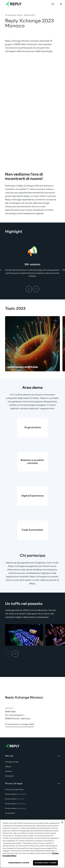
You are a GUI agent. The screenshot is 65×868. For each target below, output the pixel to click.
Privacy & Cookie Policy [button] (14, 790)
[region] (32, 844)
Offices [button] (8, 767)
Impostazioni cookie (19, 863)
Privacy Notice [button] (16, 794)
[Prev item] (29, 289)
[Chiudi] (62, 822)
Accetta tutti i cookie (45, 863)
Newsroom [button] (9, 776)
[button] (20, 724)
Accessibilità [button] (10, 813)
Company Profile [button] (12, 762)
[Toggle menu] (61, 4)
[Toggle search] (53, 4)
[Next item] (36, 289)
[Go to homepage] (13, 4)
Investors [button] (9, 771)
